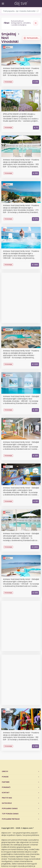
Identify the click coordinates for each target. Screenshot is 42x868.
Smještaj (9, 34)
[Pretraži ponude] (38, 11)
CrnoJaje (8, 93)
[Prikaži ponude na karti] (31, 38)
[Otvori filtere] (21, 23)
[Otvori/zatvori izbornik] (3, 2)
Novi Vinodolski (10, 40)
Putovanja (8, 82)
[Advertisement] (21, 302)
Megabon (8, 47)
